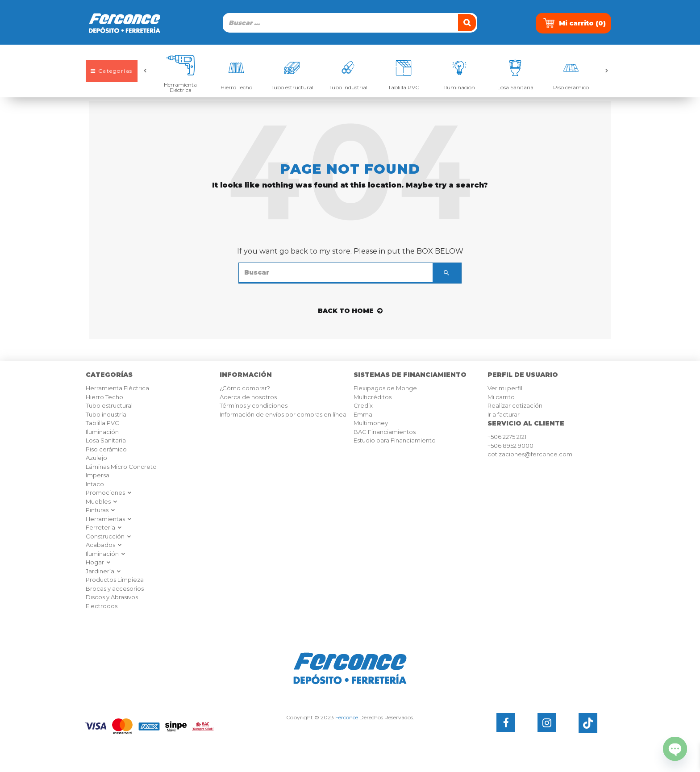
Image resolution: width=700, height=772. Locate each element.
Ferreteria (104, 527)
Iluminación (460, 87)
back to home (350, 311)
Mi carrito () (575, 23)
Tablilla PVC (404, 87)
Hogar (98, 562)
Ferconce (347, 717)
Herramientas (109, 519)
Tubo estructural (292, 87)
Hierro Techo (236, 87)
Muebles (102, 501)
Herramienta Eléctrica (180, 87)
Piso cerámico (571, 87)
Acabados (104, 545)
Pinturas (101, 510)
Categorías (112, 71)
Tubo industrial (348, 87)
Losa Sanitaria (515, 87)
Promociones (109, 492)
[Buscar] (468, 23)
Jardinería (104, 571)
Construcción (109, 536)
